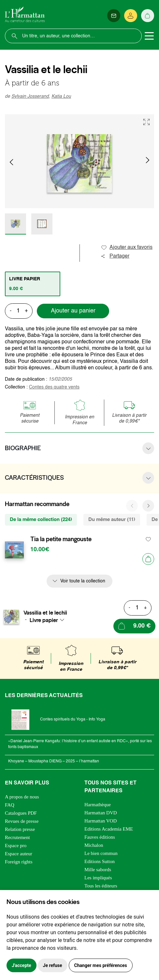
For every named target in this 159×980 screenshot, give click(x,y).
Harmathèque (98, 805)
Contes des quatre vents (54, 387)
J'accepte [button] (22, 965)
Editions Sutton (100, 861)
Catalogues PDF (21, 813)
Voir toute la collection (83, 581)
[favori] (148, 539)
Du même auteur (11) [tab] (112, 520)
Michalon (94, 845)
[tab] (33, 284)
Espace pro (16, 846)
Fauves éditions (100, 837)
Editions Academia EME (109, 829)
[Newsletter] (114, 16)
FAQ (10, 805)
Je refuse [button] (53, 965)
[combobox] (49, 620)
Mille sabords (98, 870)
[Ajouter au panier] (148, 559)
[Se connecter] (131, 16)
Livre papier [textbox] (44, 620)
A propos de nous (22, 797)
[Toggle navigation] (149, 36)
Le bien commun (101, 853)
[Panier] (148, 16)
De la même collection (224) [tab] (41, 520)
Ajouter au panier (73, 311)
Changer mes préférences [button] (101, 965)
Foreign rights (19, 862)
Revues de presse (22, 821)
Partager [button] (115, 256)
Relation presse (20, 829)
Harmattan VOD (101, 821)
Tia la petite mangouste (61, 539)
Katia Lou (61, 96)
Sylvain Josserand (30, 96)
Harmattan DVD (101, 813)
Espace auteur (19, 854)
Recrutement (17, 837)
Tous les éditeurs (101, 886)
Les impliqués (98, 878)
